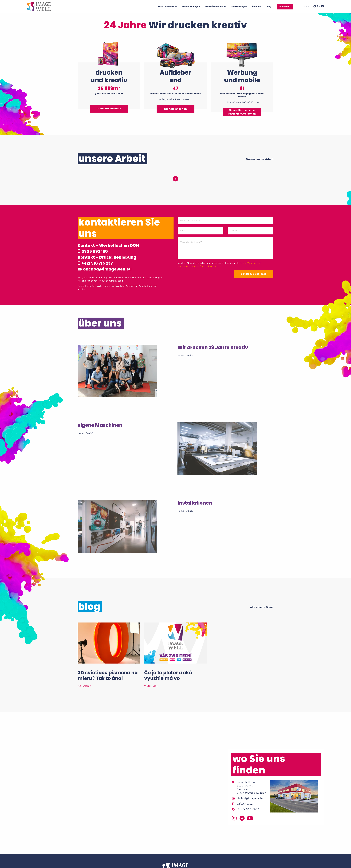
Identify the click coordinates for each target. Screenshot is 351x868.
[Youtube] (322, 7)
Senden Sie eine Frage (254, 274)
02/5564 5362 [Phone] (245, 804)
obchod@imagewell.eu (105, 269)
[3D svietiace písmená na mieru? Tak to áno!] (109, 655)
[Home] (39, 7)
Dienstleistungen (191, 7)
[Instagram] (318, 7)
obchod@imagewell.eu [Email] (250, 798)
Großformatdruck (168, 7)
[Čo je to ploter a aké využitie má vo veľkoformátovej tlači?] (176, 655)
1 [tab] (176, 179)
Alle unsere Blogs (262, 607)
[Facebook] (314, 7)
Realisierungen (239, 7)
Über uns (257, 7)
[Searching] (300, 7)
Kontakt (286, 7)
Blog (269, 7)
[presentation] (197, 275)
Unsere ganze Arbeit (260, 159)
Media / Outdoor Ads (216, 7)
